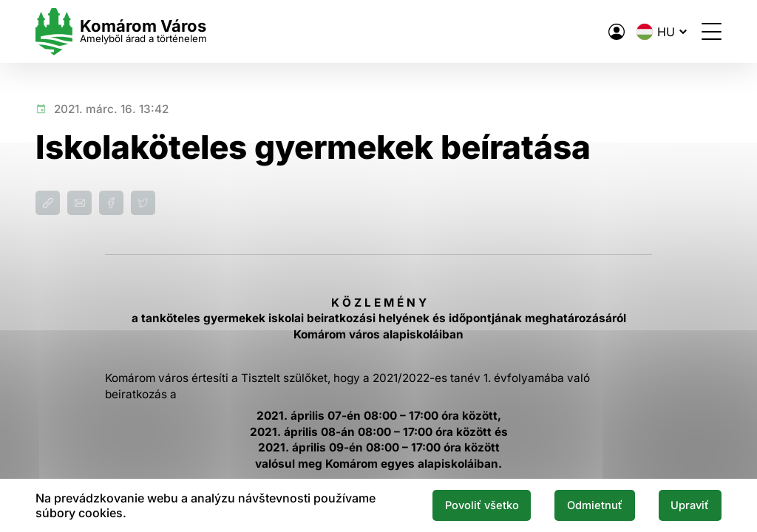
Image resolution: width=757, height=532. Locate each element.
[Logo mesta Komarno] (121, 31)
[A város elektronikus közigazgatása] (617, 32)
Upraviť (690, 505)
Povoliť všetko (482, 505)
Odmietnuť (595, 505)
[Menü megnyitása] (712, 31)
